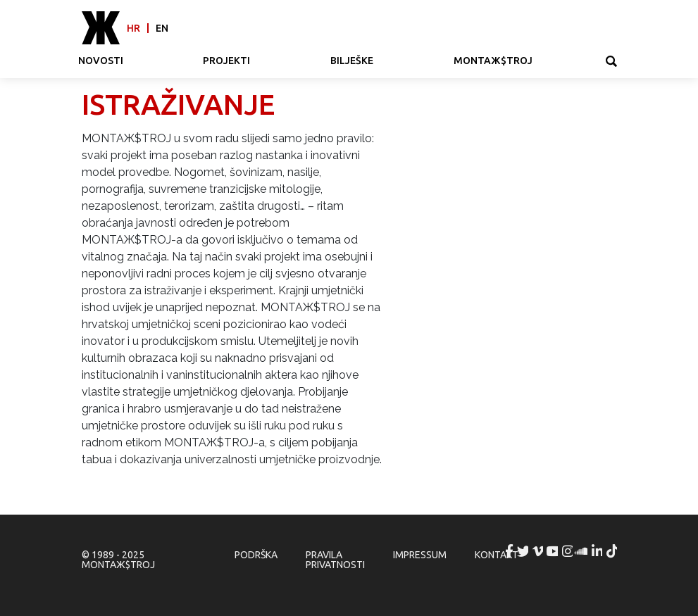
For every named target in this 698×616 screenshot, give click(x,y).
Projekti (226, 61)
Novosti (101, 61)
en (162, 28)
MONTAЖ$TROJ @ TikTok (613, 551)
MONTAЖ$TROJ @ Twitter (524, 551)
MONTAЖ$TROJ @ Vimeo (539, 551)
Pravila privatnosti (335, 560)
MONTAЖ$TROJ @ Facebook (509, 551)
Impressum (420, 555)
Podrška (256, 555)
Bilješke (352, 61)
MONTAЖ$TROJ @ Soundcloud (583, 551)
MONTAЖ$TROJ (493, 61)
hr (133, 28)
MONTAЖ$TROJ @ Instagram (568, 551)
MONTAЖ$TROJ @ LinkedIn (598, 551)
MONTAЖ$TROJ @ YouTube (554, 551)
